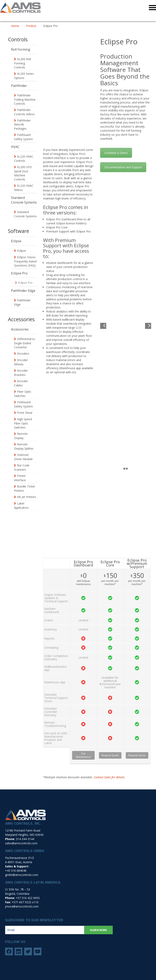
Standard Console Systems (25, 214)
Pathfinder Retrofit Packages (22, 125)
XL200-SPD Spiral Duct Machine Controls (23, 173)
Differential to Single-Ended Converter (25, 343)
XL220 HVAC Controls (24, 159)
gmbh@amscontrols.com (22, 875)
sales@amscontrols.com (21, 843)
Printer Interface (20, 478)
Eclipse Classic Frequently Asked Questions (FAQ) (25, 261)
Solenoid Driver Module (23, 457)
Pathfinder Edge (22, 302)
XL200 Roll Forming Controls (22, 63)
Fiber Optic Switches (23, 394)
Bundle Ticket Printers (24, 488)
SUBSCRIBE (99, 930)
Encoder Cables (21, 383)
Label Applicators (21, 505)
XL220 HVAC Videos (24, 188)
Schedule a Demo (116, 153)
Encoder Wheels (21, 362)
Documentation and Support (123, 167)
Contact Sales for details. (109, 777)
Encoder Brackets (21, 373)
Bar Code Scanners (22, 467)
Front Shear (25, 413)
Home (15, 26)
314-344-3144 (25, 839)
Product (31, 26)
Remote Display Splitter (24, 446)
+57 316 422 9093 (28, 898)
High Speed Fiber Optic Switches (23, 423)
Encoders (23, 354)
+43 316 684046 (16, 871)
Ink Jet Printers (27, 497)
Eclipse (22, 251)
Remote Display (21, 436)
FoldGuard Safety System (23, 137)
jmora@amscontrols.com (22, 906)
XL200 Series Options (24, 76)
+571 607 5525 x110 (25, 902)
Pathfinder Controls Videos (24, 112)
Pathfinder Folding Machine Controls (25, 99)
